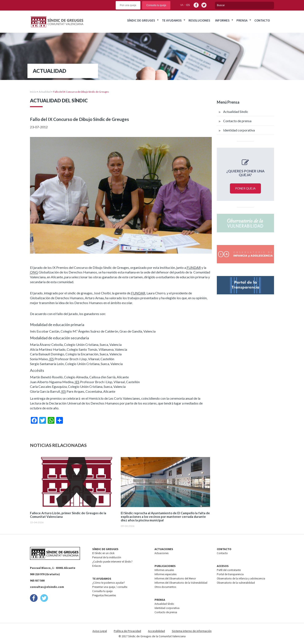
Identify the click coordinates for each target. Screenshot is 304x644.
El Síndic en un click (103, 553)
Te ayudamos (172, 20)
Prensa (242, 20)
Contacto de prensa (237, 121)
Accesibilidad (156, 631)
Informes (222, 20)
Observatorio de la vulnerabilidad (236, 583)
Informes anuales (164, 570)
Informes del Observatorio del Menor (175, 578)
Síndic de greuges (141, 20)
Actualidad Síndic (236, 112)
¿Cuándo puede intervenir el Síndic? (112, 562)
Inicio (33, 92)
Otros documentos (165, 587)
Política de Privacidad (127, 631)
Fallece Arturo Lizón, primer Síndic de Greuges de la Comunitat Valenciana (68, 515)
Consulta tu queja (156, 5)
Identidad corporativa (239, 130)
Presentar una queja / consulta (110, 587)
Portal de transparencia (230, 574)
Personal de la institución (107, 557)
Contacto (262, 20)
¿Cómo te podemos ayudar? (109, 583)
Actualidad (45, 92)
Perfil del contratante (229, 570)
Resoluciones (199, 20)
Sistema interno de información (192, 631)
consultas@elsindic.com (47, 587)
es (188, 5)
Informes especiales (166, 574)
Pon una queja (128, 5)
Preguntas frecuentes (104, 595)
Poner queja (245, 188)
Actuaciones (161, 553)
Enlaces (97, 566)
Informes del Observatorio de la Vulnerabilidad (181, 583)
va (182, 5)
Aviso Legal (100, 631)
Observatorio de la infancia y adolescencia (241, 578)
